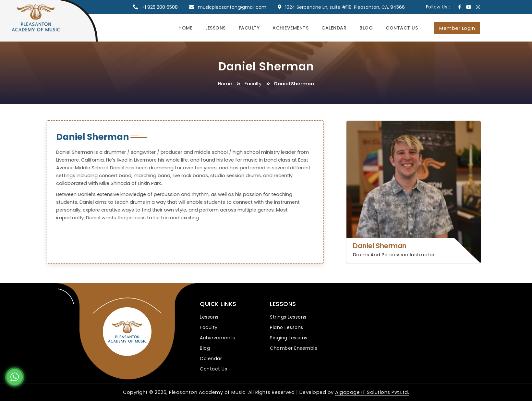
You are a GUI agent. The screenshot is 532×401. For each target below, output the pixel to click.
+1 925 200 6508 (160, 7)
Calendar (334, 28)
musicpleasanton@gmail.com (232, 7)
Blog (366, 28)
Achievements (290, 28)
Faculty (249, 28)
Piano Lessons (287, 327)
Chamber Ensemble (294, 348)
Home (185, 28)
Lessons (216, 28)
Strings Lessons (288, 317)
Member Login (457, 28)
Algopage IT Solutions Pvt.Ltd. (372, 392)
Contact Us (402, 28)
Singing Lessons (289, 338)
